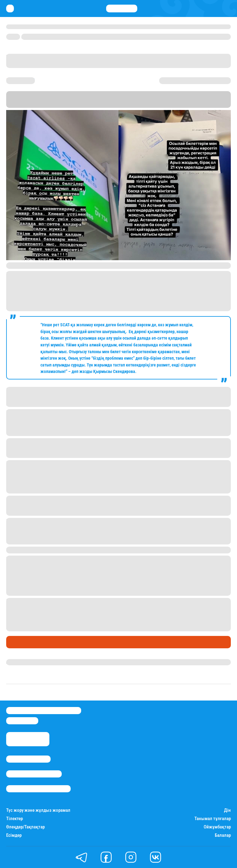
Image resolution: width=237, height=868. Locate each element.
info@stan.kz (22, 721)
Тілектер (15, 819)
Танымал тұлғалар (213, 819)
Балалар (223, 835)
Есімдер (14, 835)
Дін (227, 810)
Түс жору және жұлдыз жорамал (38, 810)
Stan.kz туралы (28, 759)
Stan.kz (134, 105)
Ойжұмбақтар (217, 827)
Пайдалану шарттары (38, 789)
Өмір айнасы (23, 642)
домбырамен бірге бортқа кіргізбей (133, 614)
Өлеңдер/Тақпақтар (25, 827)
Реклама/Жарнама (34, 774)
